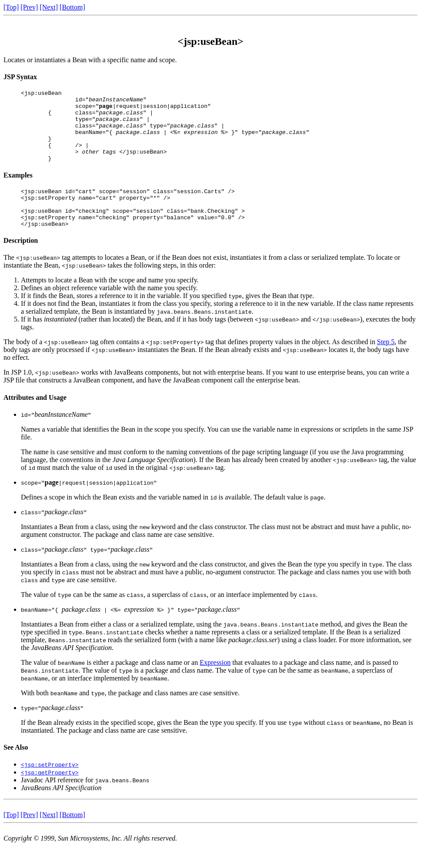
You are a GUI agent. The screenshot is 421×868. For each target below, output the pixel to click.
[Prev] (29, 7)
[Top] (11, 7)
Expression (215, 685)
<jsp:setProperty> (50, 787)
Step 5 (386, 364)
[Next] (49, 7)
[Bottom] (72, 7)
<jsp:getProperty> (50, 794)
